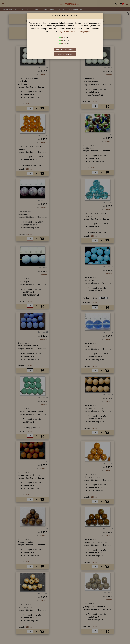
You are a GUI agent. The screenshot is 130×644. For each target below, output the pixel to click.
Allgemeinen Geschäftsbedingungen (74, 31)
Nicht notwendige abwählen (65, 50)
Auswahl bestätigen (65, 54)
